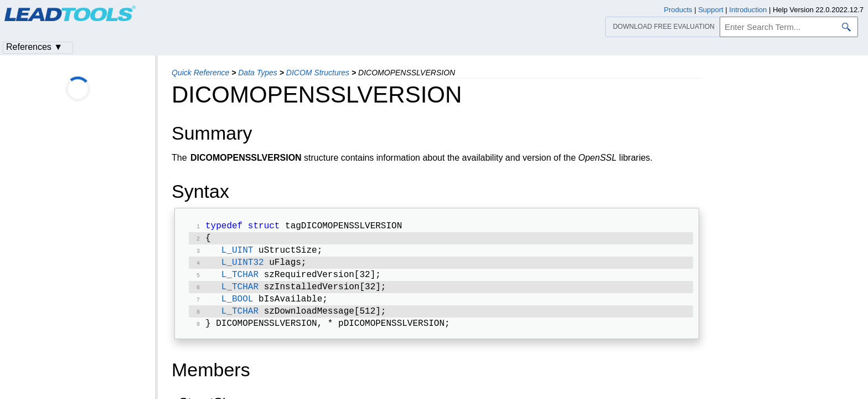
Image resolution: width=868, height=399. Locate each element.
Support (711, 10)
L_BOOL (237, 307)
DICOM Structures (318, 73)
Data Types (258, 73)
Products (678, 10)
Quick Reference (200, 73)
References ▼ (34, 47)
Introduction (748, 10)
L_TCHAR (240, 280)
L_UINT (237, 254)
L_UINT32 (243, 267)
